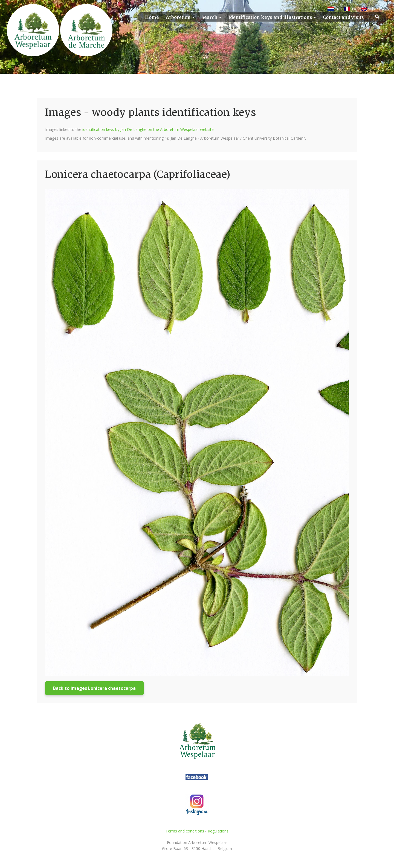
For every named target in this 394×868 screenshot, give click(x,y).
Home (152, 17)
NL (338, 9)
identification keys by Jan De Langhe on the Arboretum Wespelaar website (148, 129)
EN (371, 9)
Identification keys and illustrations (270, 17)
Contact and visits (343, 17)
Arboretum (178, 17)
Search (209, 17)
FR (354, 9)
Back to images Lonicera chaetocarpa (94, 688)
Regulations (218, 831)
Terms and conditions (185, 831)
